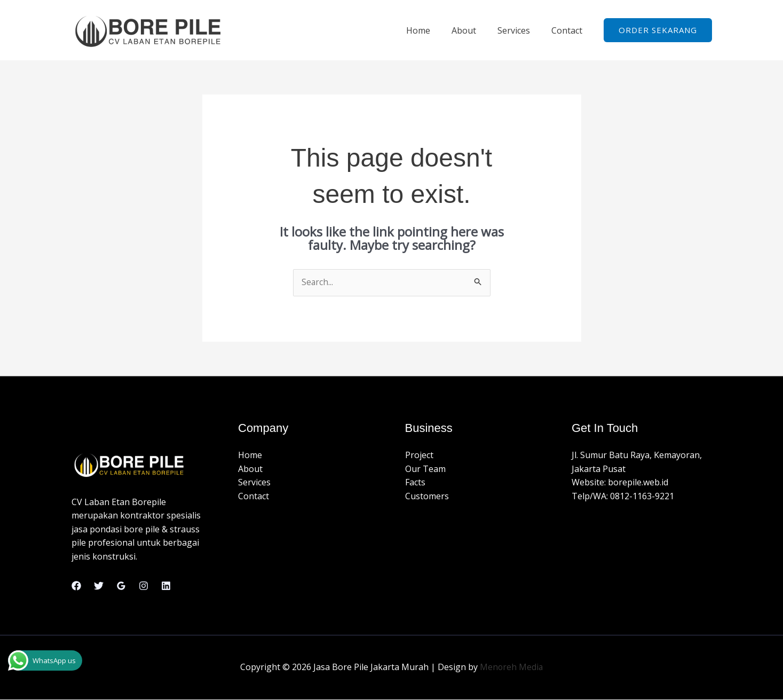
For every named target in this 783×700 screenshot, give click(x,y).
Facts (415, 483)
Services (520, 30)
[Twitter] (99, 586)
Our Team (425, 469)
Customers (427, 497)
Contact (569, 30)
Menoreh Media (511, 667)
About (474, 30)
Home (433, 30)
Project (419, 455)
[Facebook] (76, 586)
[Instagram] (144, 586)
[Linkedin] (166, 586)
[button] (658, 30)
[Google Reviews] (121, 586)
